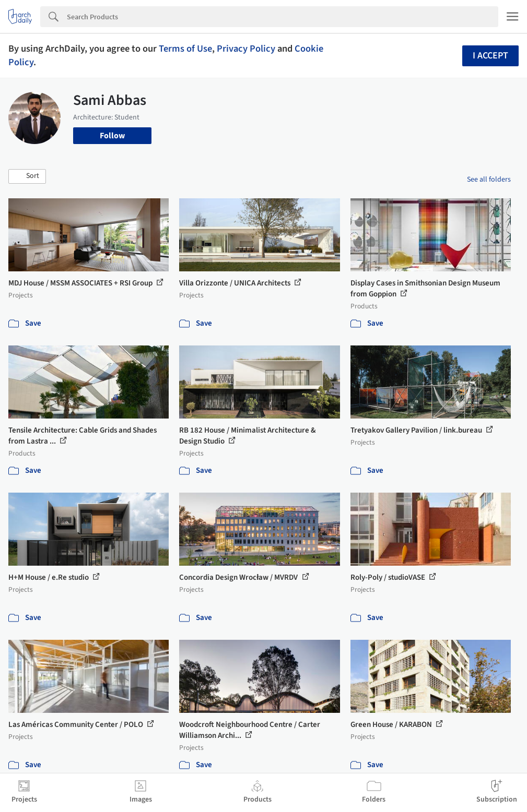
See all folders (489, 180)
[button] (27, 176)
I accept (490, 56)
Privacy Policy (246, 49)
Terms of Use (185, 49)
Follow (112, 136)
